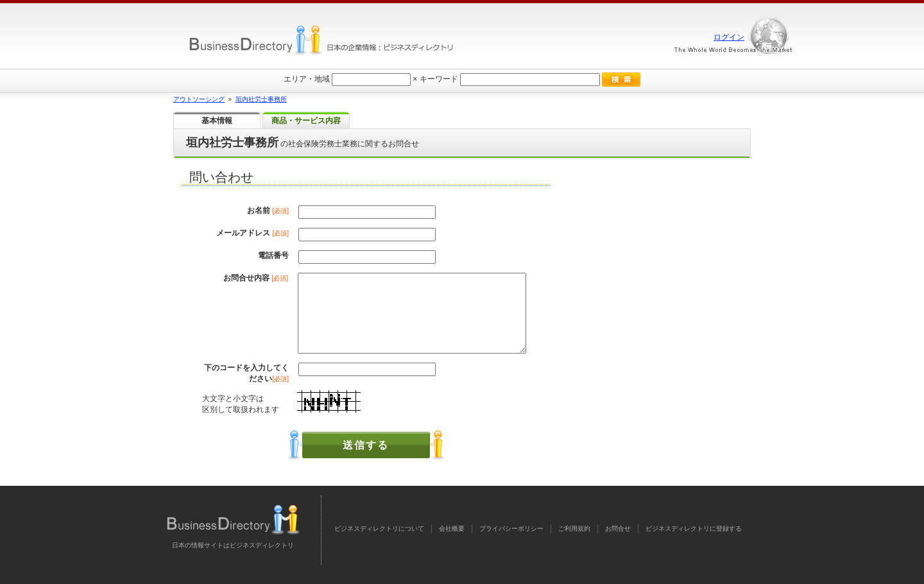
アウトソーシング (199, 99)
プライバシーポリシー (511, 528)
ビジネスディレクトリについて (379, 528)
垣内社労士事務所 (261, 99)
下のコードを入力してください (246, 373)
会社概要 (452, 528)
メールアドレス (252, 233)
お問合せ (618, 528)
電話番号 (273, 255)
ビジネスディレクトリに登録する (694, 528)
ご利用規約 (574, 528)
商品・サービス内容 (306, 121)
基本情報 (217, 121)
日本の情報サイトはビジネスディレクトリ (233, 545)
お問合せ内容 (256, 278)
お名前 (268, 210)
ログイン (729, 37)
